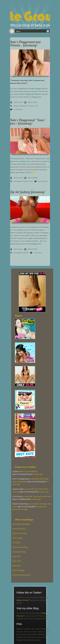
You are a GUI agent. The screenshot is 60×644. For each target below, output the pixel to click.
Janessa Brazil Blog (20, 547)
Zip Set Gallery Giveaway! (28, 192)
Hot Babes (17, 543)
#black (45, 504)
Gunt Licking (17, 538)
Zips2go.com (36, 244)
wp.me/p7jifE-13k (35, 504)
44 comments (43, 181)
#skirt (49, 496)
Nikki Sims (17, 566)
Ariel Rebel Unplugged (21, 524)
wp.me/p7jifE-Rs (31, 471)
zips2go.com (36, 97)
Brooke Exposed (19, 529)
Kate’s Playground (37, 89)
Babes (16, 106)
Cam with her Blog (20, 533)
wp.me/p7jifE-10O (31, 489)
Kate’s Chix (17, 561)
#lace (50, 504)
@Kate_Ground (23, 600)
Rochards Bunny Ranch (22, 575)
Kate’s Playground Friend (30, 94)
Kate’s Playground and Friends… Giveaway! (25, 43)
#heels (41, 489)
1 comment (38, 253)
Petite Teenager (19, 570)
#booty (46, 479)
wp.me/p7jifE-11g (29, 496)
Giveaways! (23, 106)
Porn (37, 106)
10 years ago (38, 474)
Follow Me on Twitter (20, 509)
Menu (18, 31)
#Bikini (22, 471)
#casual (39, 496)
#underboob (22, 482)
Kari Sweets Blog (19, 552)
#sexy (15, 482)
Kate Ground (18, 102)
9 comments (18, 109)
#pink (46, 489)
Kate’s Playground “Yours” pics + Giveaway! (28, 122)
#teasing (16, 492)
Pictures (31, 106)
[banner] (30, 15)
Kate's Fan (17, 556)
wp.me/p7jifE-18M (36, 479)
